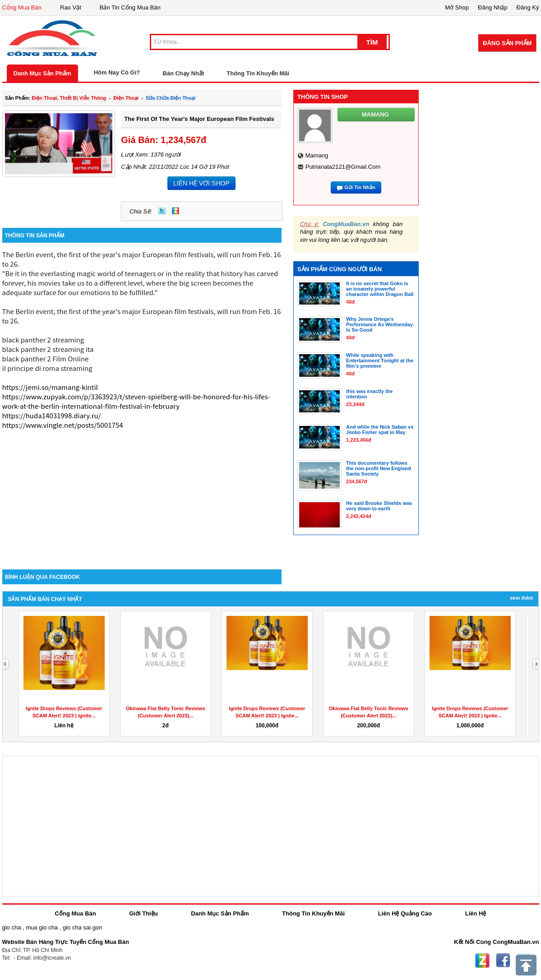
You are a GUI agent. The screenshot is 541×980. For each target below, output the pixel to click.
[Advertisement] (142, 493)
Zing (176, 211)
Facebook (503, 961)
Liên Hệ (476, 913)
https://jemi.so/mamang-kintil (50, 387)
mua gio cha (42, 927)
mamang (317, 155)
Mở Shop (457, 7)
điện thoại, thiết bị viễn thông (69, 98)
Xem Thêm (521, 598)
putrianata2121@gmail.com (343, 167)
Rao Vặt (71, 7)
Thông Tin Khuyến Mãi (258, 73)
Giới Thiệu (143, 913)
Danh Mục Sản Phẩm (42, 73)
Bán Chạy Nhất (183, 73)
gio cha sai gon (82, 927)
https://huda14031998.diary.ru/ (52, 415)
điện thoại (126, 98)
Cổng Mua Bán (22, 7)
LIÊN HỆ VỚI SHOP (201, 183)
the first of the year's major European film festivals (199, 119)
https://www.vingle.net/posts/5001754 (63, 425)
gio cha (12, 927)
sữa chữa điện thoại (171, 98)
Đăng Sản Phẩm (507, 43)
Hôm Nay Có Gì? (117, 72)
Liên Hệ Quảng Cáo (405, 913)
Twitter (162, 211)
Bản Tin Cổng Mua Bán (130, 7)
